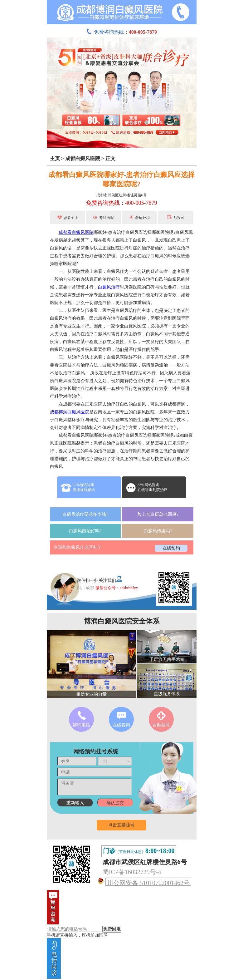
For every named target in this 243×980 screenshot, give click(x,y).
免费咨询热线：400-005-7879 (122, 203)
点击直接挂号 (121, 825)
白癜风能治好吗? (85, 531)
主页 (55, 158)
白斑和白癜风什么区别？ (78, 547)
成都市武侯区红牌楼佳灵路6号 (122, 195)
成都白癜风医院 (83, 158)
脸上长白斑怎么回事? (158, 514)
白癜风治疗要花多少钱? (85, 514)
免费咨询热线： (122, 32)
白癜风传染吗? (158, 531)
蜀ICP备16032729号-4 (132, 872)
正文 (110, 158)
